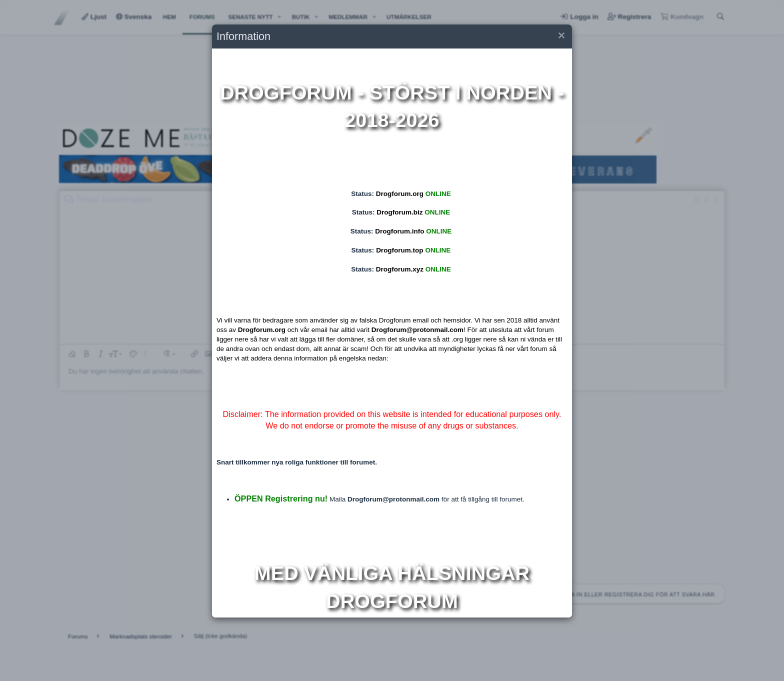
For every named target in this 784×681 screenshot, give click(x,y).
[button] (560, 37)
